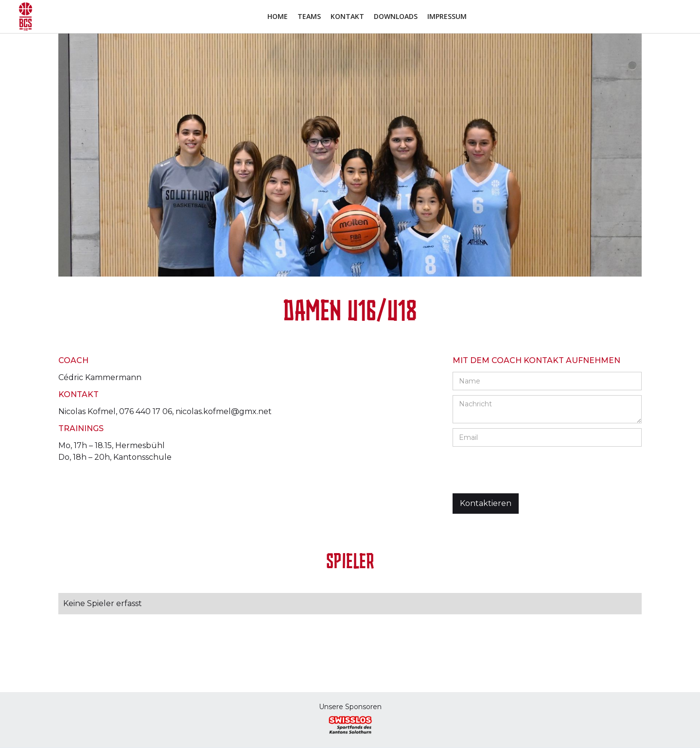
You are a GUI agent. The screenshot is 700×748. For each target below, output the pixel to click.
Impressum (447, 16)
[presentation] (526, 470)
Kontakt (347, 16)
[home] (26, 17)
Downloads (396, 16)
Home (278, 16)
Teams (309, 16)
